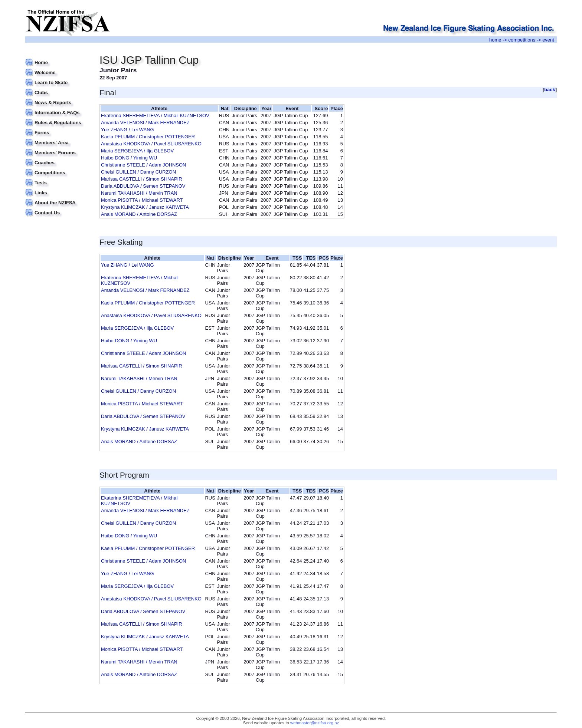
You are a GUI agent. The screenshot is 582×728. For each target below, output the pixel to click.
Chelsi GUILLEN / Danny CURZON (138, 172)
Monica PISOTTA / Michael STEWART (142, 200)
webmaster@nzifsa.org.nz (315, 723)
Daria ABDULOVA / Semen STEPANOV (143, 186)
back (550, 90)
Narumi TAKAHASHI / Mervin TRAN (139, 193)
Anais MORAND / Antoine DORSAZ (139, 214)
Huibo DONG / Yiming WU (129, 158)
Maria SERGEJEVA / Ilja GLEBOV (137, 151)
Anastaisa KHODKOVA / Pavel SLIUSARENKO (151, 144)
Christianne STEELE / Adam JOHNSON (143, 165)
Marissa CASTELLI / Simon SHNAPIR (142, 179)
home (495, 40)
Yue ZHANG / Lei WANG (127, 130)
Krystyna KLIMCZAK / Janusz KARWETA (145, 207)
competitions (522, 40)
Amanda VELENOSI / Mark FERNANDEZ (145, 123)
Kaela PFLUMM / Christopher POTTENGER (148, 137)
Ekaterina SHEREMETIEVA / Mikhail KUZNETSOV (155, 116)
